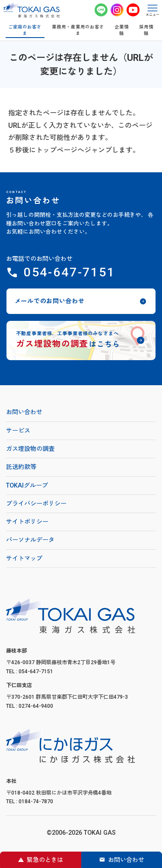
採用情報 (146, 30)
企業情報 (122, 30)
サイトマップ (24, 558)
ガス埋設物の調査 (30, 449)
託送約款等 (21, 467)
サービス (18, 431)
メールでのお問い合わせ (50, 301)
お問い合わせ (126, 860)
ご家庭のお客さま (25, 30)
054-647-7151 (70, 272)
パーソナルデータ (30, 540)
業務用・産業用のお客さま (78, 30)
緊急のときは (45, 860)
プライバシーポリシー (36, 504)
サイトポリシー (27, 522)
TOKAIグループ (27, 485)
